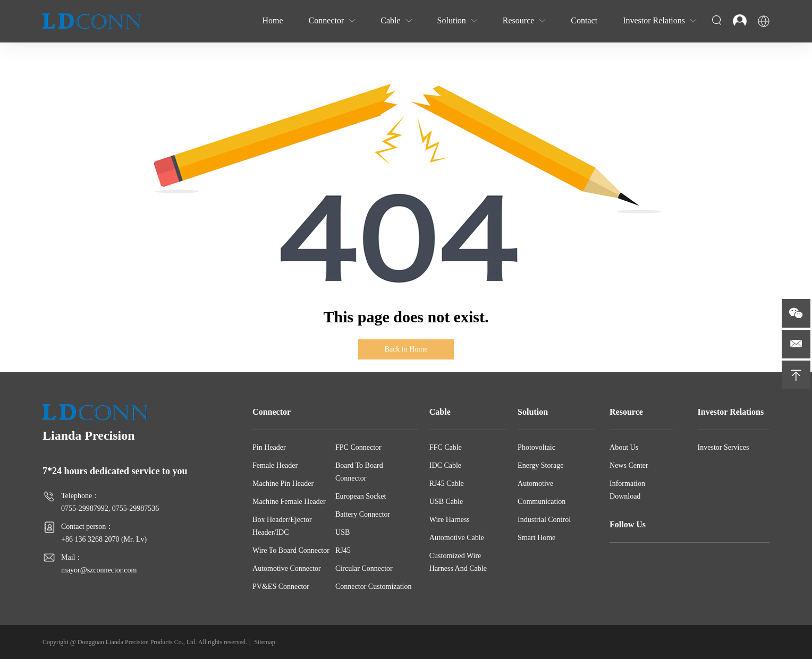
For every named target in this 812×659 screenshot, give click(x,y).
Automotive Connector (287, 568)
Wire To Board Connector (291, 550)
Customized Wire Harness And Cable (458, 562)
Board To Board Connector (359, 472)
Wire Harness (450, 520)
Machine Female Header (289, 502)
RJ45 (343, 550)
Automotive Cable (457, 538)
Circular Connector (364, 568)
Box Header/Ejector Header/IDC (282, 526)
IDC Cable (445, 465)
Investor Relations (731, 412)
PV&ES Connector (281, 587)
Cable (440, 412)
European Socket (361, 496)
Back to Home (406, 349)
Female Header (275, 465)
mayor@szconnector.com (99, 570)
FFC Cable (446, 447)
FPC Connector (358, 447)
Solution (533, 412)
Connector (272, 412)
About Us (624, 447)
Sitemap (264, 642)
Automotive (535, 483)
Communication (542, 502)
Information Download (627, 490)
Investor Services (724, 447)
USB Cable (446, 502)
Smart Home (536, 538)
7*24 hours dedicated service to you (115, 471)
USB (342, 532)
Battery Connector (363, 514)
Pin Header (269, 447)
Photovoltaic (536, 447)
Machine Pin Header (283, 483)
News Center (629, 465)
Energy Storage (540, 465)
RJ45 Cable (447, 483)
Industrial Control (544, 520)
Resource (626, 412)
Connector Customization (373, 587)
